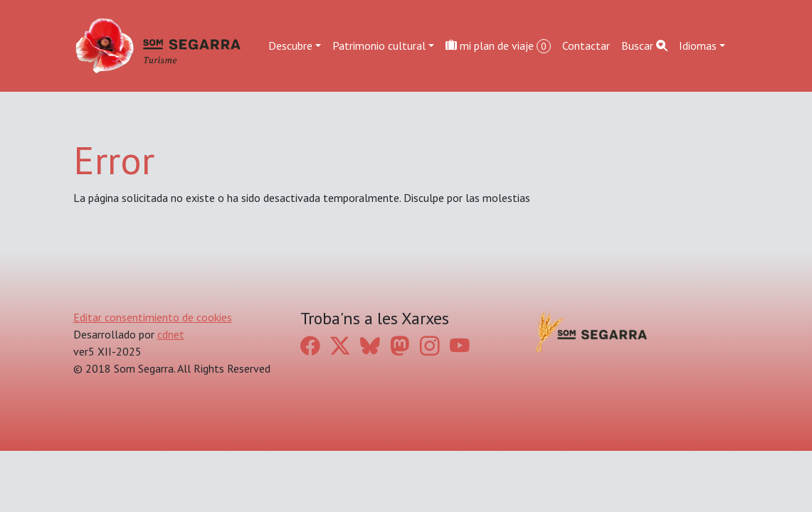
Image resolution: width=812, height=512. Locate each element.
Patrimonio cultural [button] (379, 46)
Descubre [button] (290, 46)
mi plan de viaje (498, 46)
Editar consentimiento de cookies (153, 317)
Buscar (644, 46)
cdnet (171, 334)
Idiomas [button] (698, 46)
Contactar (586, 46)
